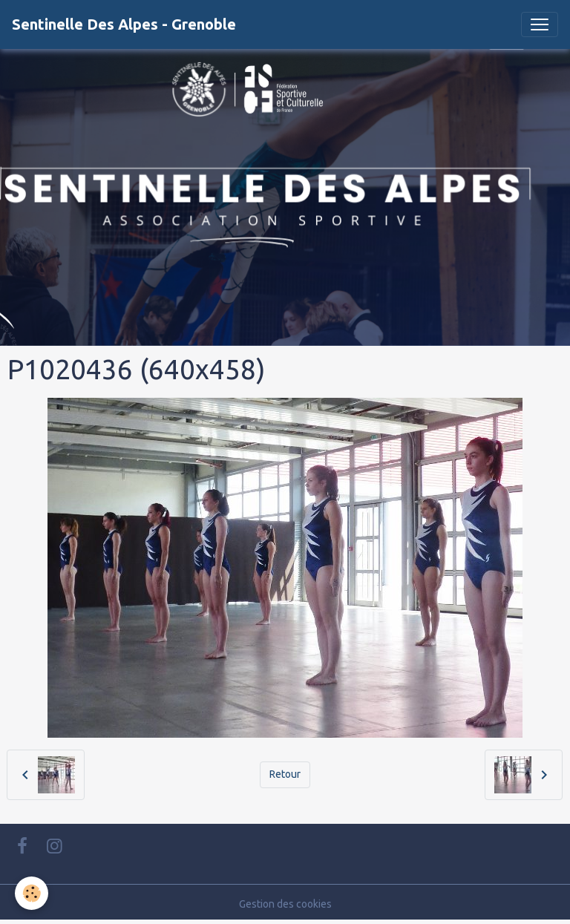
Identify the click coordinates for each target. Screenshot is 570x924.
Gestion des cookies (285, 904)
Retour (285, 774)
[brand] (124, 24)
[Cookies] (32, 893)
